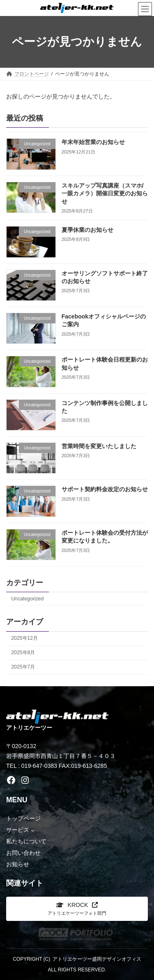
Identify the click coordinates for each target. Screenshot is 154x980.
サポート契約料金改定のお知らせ (105, 489)
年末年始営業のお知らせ (93, 142)
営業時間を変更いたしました (99, 446)
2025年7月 (23, 667)
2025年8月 (23, 653)
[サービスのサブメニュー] (32, 830)
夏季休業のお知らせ (87, 230)
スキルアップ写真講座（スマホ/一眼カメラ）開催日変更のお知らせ (105, 193)
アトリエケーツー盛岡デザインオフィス (97, 959)
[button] (77, 909)
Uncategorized (27, 599)
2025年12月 (24, 638)
